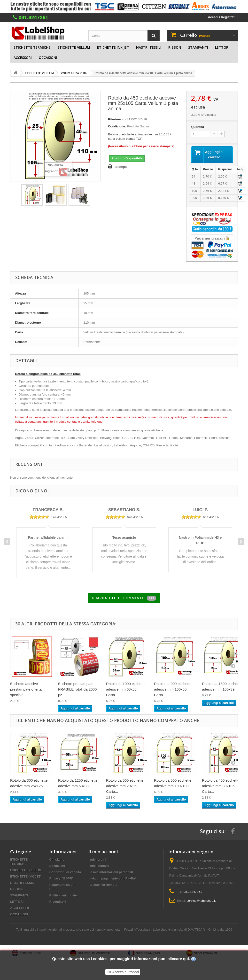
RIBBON (175, 47)
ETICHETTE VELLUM (74, 47)
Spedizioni (57, 867)
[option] (48, 540)
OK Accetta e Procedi (123, 972)
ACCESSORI (23, 58)
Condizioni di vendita (65, 873)
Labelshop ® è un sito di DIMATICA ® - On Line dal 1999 (192, 931)
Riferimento (117, 119)
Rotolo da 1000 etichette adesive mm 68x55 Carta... (126, 690)
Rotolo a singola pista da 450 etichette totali (48, 375)
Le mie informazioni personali (111, 873)
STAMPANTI (198, 47)
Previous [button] (7, 543)
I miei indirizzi (99, 867)
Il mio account (103, 853)
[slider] (39, 518)
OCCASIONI (48, 58)
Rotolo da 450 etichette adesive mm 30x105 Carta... (221, 787)
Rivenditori (58, 903)
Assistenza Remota (103, 886)
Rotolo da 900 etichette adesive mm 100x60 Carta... (173, 690)
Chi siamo (57, 861)
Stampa (121, 167)
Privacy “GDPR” (62, 880)
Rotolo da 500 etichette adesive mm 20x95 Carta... (125, 787)
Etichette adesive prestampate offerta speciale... (26, 690)
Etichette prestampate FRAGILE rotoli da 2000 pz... (77, 690)
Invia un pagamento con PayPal (112, 880)
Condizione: (117, 126)
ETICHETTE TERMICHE (32, 47)
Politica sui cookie (63, 897)
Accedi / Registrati (222, 17)
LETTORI (222, 47)
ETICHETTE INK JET (113, 47)
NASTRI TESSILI (149, 47)
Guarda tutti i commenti (124, 599)
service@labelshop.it (201, 902)
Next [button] (241, 543)
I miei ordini (97, 861)
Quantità (198, 127)
